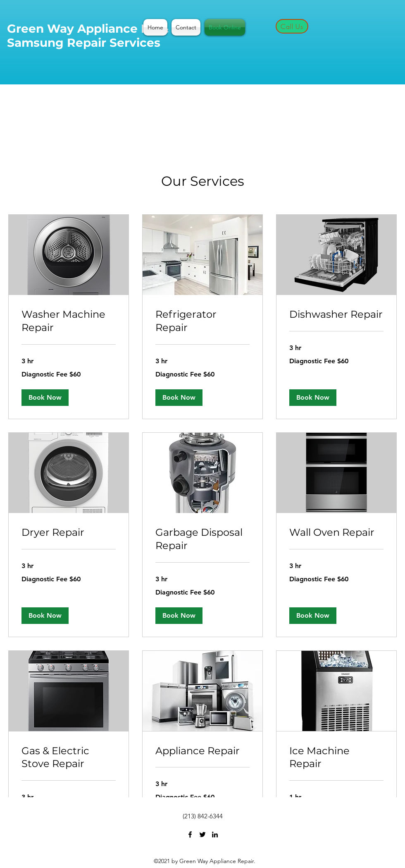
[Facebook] (190, 834)
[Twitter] (202, 834)
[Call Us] (292, 26)
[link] (69, 321)
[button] (45, 398)
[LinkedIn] (215, 834)
